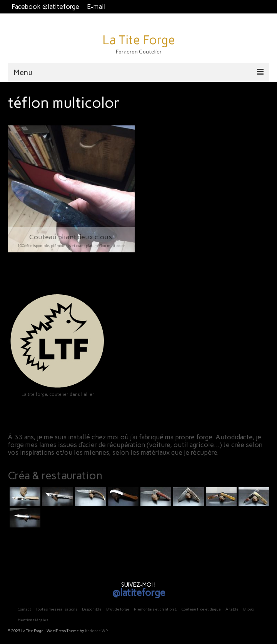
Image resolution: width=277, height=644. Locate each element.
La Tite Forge (139, 40)
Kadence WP (97, 631)
